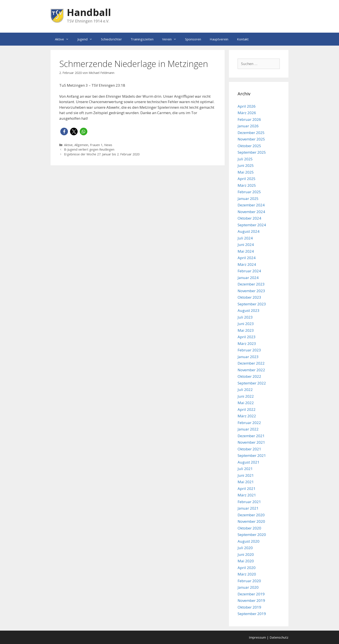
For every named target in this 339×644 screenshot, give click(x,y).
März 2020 (247, 574)
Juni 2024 (246, 245)
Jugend (87, 39)
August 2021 (249, 462)
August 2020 (249, 541)
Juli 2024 (245, 238)
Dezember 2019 (251, 594)
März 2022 (247, 416)
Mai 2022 (246, 403)
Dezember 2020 (251, 515)
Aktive (64, 39)
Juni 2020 (246, 554)
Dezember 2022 (251, 363)
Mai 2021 (246, 482)
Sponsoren (193, 39)
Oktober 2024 (249, 218)
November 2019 (251, 600)
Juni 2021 (246, 475)
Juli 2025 (245, 159)
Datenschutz (279, 637)
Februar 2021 (249, 502)
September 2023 (252, 304)
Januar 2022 (248, 429)
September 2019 (252, 614)
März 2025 (247, 185)
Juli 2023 (245, 317)
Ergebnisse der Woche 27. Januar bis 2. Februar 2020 (102, 154)
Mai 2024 (246, 251)
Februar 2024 (249, 271)
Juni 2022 (246, 396)
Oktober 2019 (249, 607)
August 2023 (249, 310)
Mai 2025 (246, 172)
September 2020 (252, 535)
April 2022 (247, 409)
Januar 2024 (248, 278)
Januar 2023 (248, 357)
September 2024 (252, 225)
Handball (89, 12)
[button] (64, 132)
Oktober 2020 (249, 528)
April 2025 (247, 179)
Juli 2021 (245, 469)
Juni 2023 (246, 324)
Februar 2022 (249, 423)
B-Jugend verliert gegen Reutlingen (89, 149)
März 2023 (247, 344)
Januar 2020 (248, 587)
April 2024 (247, 258)
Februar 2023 (249, 350)
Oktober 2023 (249, 297)
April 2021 (247, 489)
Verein (171, 39)
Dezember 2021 (251, 436)
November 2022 (251, 370)
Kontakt (243, 39)
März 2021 (247, 495)
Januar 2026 (248, 126)
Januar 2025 (248, 198)
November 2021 (251, 442)
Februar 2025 (249, 192)
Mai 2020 (246, 561)
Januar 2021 (248, 508)
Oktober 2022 (249, 376)
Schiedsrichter (111, 39)
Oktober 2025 (249, 146)
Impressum (257, 637)
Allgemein (81, 145)
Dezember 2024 (251, 205)
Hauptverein (219, 39)
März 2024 (247, 264)
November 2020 (251, 521)
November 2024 (251, 212)
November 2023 (251, 291)
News (108, 145)
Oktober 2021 (249, 449)
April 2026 (247, 106)
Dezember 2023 (251, 284)
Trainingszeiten (142, 39)
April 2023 (247, 337)
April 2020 (247, 568)
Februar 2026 (249, 119)
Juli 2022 (245, 390)
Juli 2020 (245, 548)
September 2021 (252, 455)
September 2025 (252, 152)
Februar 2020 (249, 581)
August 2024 (249, 231)
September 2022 (252, 383)
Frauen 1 (96, 145)
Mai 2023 (246, 330)
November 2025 (251, 139)
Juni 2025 (246, 165)
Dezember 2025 (251, 133)
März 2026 (247, 113)
